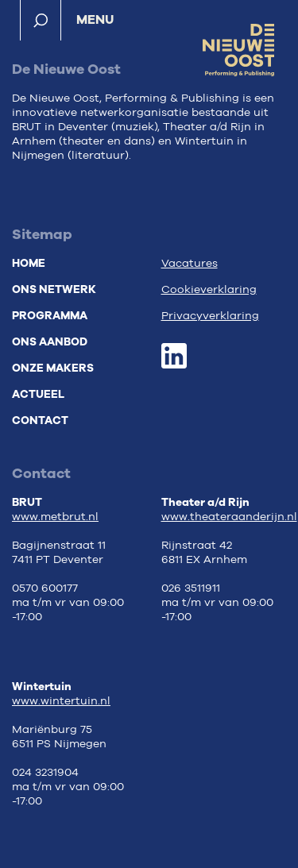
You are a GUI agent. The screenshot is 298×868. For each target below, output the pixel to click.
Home (29, 263)
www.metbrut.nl (55, 517)
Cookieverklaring (209, 290)
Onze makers (53, 368)
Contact (40, 420)
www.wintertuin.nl (61, 701)
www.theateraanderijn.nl (229, 517)
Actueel (38, 394)
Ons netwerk (54, 289)
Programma (50, 316)
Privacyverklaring (210, 316)
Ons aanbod (50, 342)
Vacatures (190, 264)
